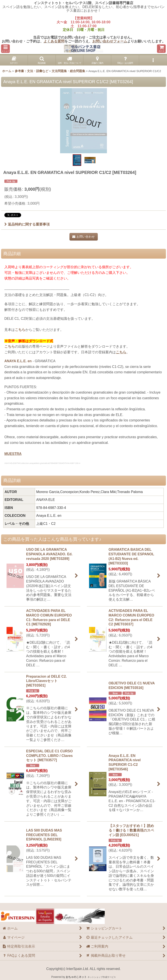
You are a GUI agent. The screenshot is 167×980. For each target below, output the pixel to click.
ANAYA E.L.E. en (18, 361)
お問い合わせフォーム (110, 41)
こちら (20, 330)
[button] (5, 49)
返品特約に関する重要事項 (27, 224)
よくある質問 (54, 41)
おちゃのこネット (76, 977)
